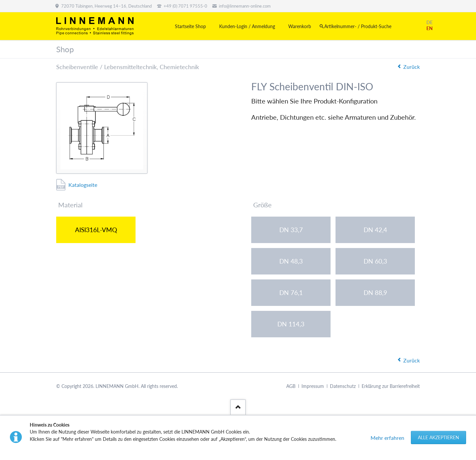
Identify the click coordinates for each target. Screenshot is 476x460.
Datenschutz (343, 386)
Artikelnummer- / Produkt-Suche (358, 26)
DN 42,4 (375, 230)
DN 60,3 (375, 261)
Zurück (412, 67)
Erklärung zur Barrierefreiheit (391, 386)
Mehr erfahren (387, 438)
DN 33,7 (291, 230)
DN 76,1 (291, 293)
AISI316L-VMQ (96, 230)
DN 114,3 (291, 324)
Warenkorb (300, 26)
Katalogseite (83, 185)
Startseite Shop (190, 26)
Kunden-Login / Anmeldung (247, 26)
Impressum (313, 386)
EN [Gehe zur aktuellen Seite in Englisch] (430, 28)
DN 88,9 (375, 293)
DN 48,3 (291, 261)
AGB (291, 386)
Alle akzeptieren (438, 437)
